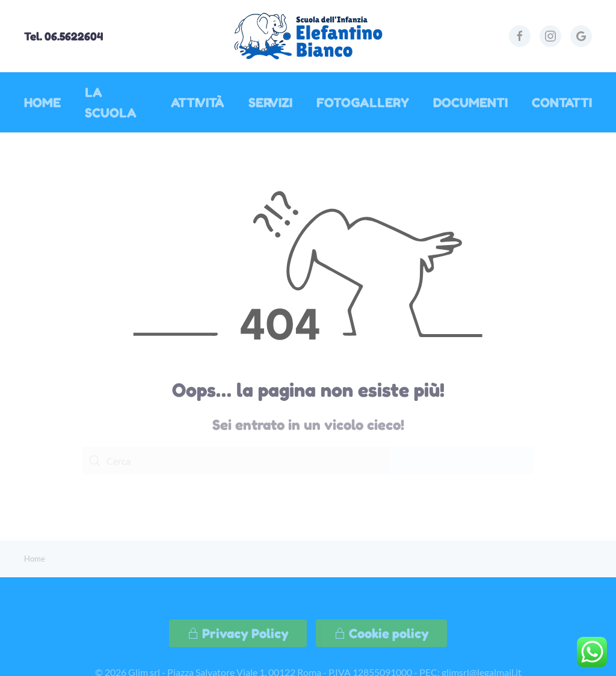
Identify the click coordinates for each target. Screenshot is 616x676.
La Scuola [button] (111, 102)
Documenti (470, 102)
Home (42, 102)
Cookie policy (381, 633)
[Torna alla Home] (308, 36)
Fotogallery (363, 102)
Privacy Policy (238, 633)
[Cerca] (308, 460)
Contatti (562, 102)
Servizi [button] (270, 102)
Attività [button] (198, 102)
